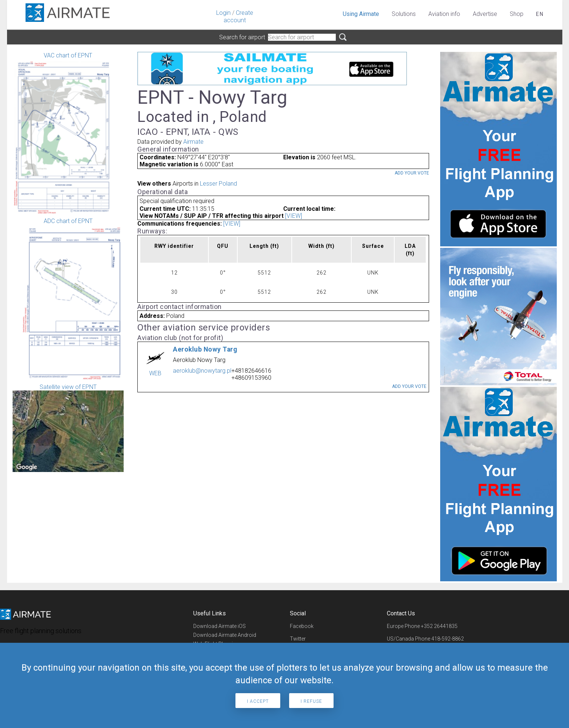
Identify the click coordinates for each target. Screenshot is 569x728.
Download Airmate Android (225, 635)
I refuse (311, 701)
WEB (155, 373)
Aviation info (444, 14)
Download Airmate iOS (220, 626)
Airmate (193, 142)
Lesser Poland (218, 184)
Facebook (302, 626)
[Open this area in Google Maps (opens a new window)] (27, 467)
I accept (258, 701)
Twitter (298, 639)
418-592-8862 (448, 639)
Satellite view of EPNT (68, 428)
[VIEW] (294, 216)
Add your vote (412, 173)
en (540, 14)
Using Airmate (361, 14)
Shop (517, 14)
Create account (238, 16)
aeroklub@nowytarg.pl (202, 371)
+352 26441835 (439, 626)
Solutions (404, 14)
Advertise (485, 14)
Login (223, 13)
